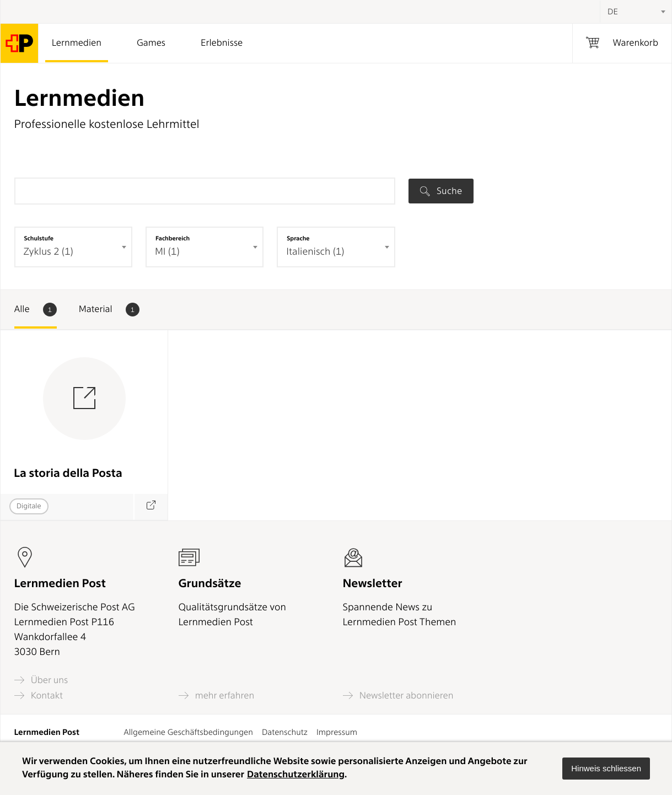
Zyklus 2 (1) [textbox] (49, 252)
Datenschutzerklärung (296, 775)
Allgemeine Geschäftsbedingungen (188, 732)
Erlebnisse (222, 43)
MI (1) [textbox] (167, 252)
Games (151, 43)
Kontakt (39, 695)
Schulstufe (39, 238)
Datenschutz (285, 732)
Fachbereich (173, 238)
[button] (606, 769)
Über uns (41, 680)
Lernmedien (77, 43)
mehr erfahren (217, 695)
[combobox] (636, 12)
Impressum (337, 732)
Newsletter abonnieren (398, 695)
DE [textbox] (613, 12)
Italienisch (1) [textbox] (315, 252)
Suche (441, 191)
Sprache (298, 238)
